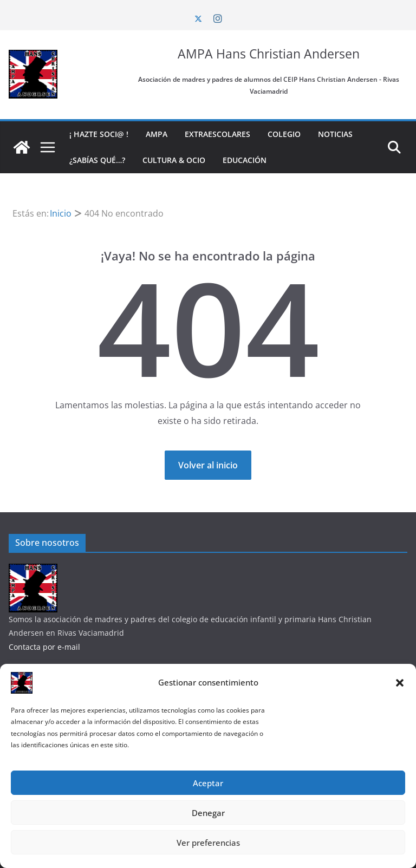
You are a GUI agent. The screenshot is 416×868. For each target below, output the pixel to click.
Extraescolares (217, 134)
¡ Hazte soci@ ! (99, 134)
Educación (245, 160)
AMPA (157, 134)
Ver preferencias (208, 843)
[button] (400, 683)
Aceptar (208, 783)
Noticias (335, 134)
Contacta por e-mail (44, 647)
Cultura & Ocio (174, 160)
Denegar (208, 813)
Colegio (284, 134)
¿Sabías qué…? (97, 160)
